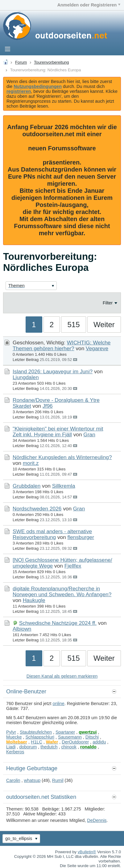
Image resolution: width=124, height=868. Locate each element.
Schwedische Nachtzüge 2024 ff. (58, 623)
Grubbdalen (27, 486)
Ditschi (92, 737)
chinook (69, 747)
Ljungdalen (26, 377)
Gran (89, 434)
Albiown (22, 629)
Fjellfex (73, 566)
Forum (21, 62)
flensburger (81, 537)
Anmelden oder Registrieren (89, 5)
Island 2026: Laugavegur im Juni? (53, 371)
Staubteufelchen (36, 732)
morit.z (31, 463)
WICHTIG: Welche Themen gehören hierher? (62, 345)
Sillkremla (64, 486)
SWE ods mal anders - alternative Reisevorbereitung (52, 534)
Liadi (11, 747)
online (58, 704)
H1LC (37, 742)
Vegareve (97, 348)
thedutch (49, 747)
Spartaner (65, 732)
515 (73, 325)
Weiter (104, 325)
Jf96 (48, 406)
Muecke (14, 737)
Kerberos (15, 752)
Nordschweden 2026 (37, 509)
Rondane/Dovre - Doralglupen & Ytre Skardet (56, 403)
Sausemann (70, 737)
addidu (99, 742)
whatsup (32, 780)
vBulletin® (87, 852)
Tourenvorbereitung (52, 62)
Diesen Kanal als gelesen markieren (62, 676)
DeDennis (97, 820)
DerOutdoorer (75, 742)
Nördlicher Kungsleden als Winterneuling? (62, 457)
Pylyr (11, 732)
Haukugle (34, 600)
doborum (28, 747)
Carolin (13, 780)
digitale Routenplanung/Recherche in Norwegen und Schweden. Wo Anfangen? (62, 591)
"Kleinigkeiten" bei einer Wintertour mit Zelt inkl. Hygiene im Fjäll (58, 432)
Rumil (58, 780)
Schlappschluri (40, 737)
